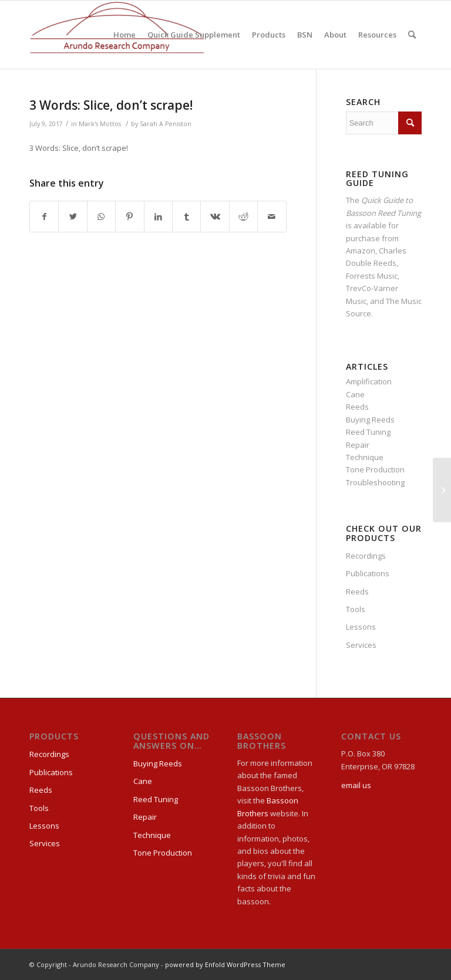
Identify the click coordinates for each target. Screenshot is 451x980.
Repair (358, 445)
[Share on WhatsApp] (101, 217)
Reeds (357, 407)
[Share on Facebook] (44, 217)
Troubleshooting (375, 482)
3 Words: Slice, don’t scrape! (111, 105)
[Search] (412, 35)
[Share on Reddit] (243, 217)
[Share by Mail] (272, 217)
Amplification (369, 381)
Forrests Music (372, 276)
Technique (365, 457)
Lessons (361, 627)
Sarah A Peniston (166, 124)
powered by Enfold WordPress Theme (225, 964)
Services (361, 645)
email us (356, 785)
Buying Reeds (370, 420)
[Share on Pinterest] (129, 217)
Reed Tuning (368, 432)
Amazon (361, 251)
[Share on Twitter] (73, 217)
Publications (368, 573)
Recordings (366, 556)
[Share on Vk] (215, 217)
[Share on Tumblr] (186, 217)
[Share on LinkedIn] (158, 217)
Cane (355, 394)
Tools (356, 609)
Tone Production (375, 469)
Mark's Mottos (100, 124)
